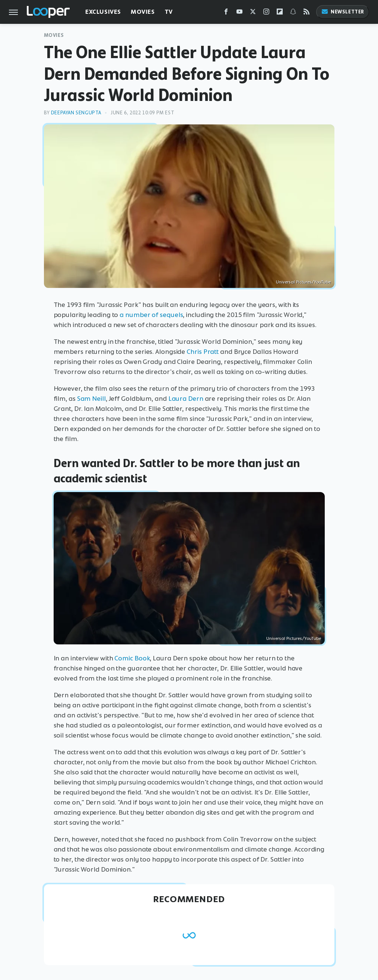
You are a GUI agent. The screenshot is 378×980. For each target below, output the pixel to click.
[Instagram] (266, 13)
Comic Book (132, 658)
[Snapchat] (293, 13)
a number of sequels (151, 315)
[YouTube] (239, 13)
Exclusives (103, 12)
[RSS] (306, 13)
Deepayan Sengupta (76, 113)
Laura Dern (186, 399)
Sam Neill (91, 399)
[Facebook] (226, 13)
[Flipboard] (280, 13)
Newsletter (343, 12)
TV (169, 12)
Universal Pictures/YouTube (303, 282)
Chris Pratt (203, 352)
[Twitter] (253, 13)
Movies (143, 12)
